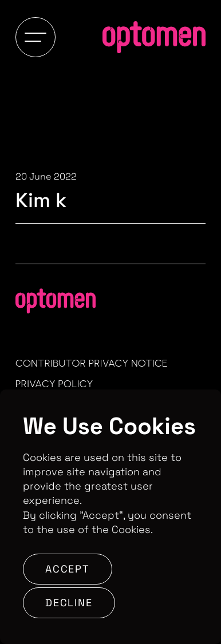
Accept (68, 569)
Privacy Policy (54, 384)
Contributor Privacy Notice (92, 363)
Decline (69, 603)
